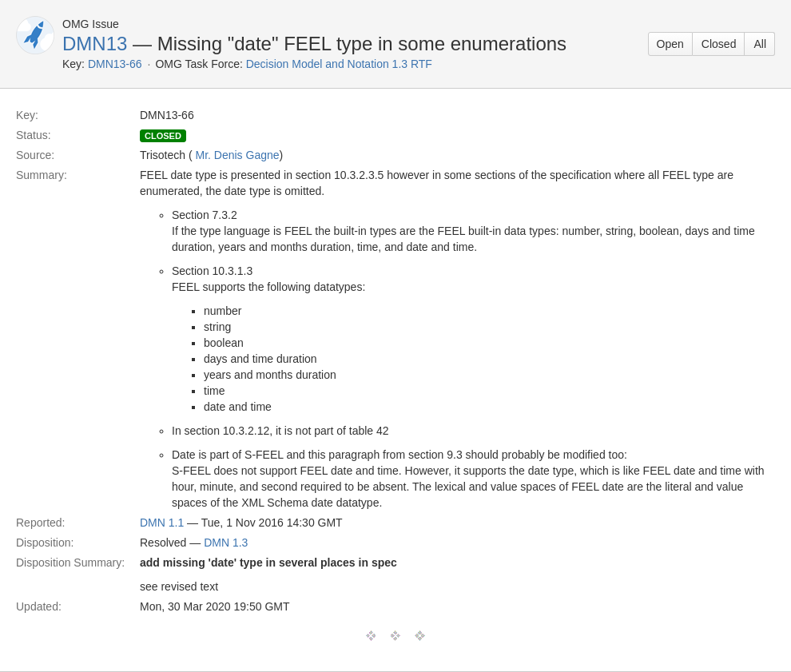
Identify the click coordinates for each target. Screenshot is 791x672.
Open (670, 44)
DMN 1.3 (226, 543)
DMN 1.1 (162, 523)
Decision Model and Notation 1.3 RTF (339, 64)
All (760, 44)
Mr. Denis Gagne (238, 155)
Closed (719, 44)
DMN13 (95, 44)
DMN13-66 (115, 64)
